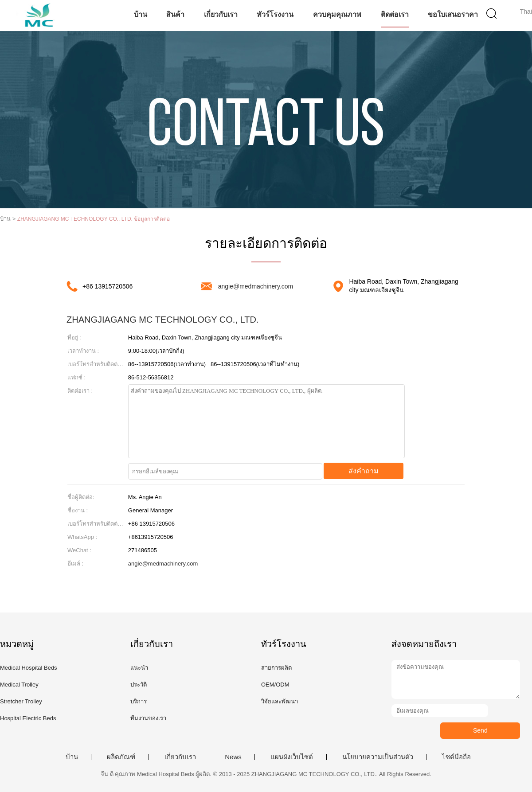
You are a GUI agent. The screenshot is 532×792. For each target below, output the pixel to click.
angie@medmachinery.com (256, 286)
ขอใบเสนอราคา (453, 14)
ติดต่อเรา (395, 14)
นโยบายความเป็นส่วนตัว (378, 757)
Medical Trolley (19, 685)
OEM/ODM (275, 685)
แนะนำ (139, 668)
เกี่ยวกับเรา (221, 14)
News (233, 757)
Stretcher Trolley (21, 701)
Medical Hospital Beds (29, 668)
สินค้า (175, 14)
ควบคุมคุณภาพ (337, 14)
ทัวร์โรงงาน (275, 14)
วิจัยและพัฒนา (280, 701)
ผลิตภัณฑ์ (121, 757)
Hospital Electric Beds (28, 718)
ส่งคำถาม (364, 471)
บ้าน (141, 14)
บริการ (139, 701)
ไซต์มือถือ (456, 757)
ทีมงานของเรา (148, 718)
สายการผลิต (276, 668)
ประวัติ (139, 685)
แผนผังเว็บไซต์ (292, 757)
